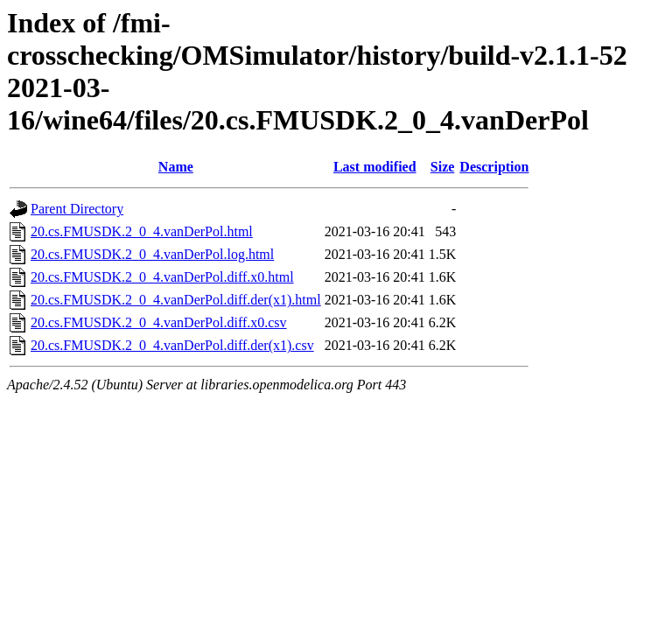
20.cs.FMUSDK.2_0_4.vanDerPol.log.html (152, 254)
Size (443, 167)
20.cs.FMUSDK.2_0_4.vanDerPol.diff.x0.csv (159, 322)
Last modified (375, 167)
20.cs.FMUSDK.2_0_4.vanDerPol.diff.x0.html (162, 277)
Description (494, 167)
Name (176, 167)
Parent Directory (77, 209)
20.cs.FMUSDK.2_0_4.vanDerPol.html (142, 231)
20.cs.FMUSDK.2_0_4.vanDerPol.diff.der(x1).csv (172, 345)
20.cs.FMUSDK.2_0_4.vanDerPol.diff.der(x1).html (176, 300)
